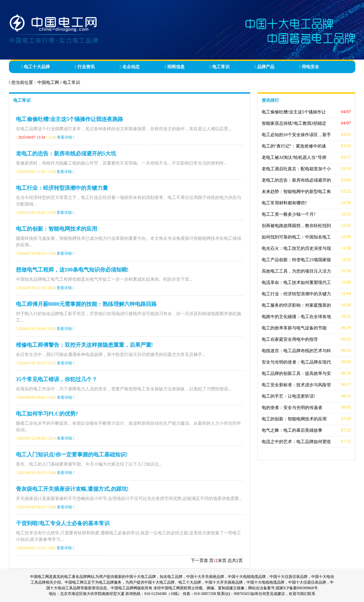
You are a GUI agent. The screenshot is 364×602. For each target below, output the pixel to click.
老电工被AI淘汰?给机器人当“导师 (294, 157)
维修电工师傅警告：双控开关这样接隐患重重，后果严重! (85, 345)
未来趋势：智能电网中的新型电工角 (296, 192)
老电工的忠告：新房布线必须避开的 (296, 180)
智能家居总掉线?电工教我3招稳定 (294, 123)
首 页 (209, 560)
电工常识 (219, 67)
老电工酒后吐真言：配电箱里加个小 (296, 169)
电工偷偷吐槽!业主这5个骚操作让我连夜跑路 (70, 119)
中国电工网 (48, 82)
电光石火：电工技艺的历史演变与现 (296, 248)
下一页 (197, 560)
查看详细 (66, 137)
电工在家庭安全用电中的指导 (290, 339)
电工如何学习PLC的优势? (47, 414)
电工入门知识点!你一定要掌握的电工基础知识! (72, 454)
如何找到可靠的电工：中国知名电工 (296, 237)
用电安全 (309, 67)
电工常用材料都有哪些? (284, 203)
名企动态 (130, 67)
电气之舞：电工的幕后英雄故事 (292, 430)
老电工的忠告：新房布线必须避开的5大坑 (66, 153)
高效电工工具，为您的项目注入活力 (296, 271)
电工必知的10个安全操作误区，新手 (296, 135)
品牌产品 (264, 67)
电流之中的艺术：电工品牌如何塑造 (296, 442)
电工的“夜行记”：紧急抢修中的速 (294, 146)
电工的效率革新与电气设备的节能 (294, 328)
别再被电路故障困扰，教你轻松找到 (296, 226)
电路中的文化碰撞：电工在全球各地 (296, 317)
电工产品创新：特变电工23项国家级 (296, 260)
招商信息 (175, 67)
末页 (222, 560)
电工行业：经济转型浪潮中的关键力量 (62, 188)
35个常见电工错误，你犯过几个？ (57, 379)
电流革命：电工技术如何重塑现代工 (296, 282)
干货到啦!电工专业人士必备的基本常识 (63, 523)
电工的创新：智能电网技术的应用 (57, 229)
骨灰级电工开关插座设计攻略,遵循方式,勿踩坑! (72, 489)
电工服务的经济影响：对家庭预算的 (296, 305)
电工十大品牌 (36, 67)
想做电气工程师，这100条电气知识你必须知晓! (72, 270)
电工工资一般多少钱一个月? (289, 214)
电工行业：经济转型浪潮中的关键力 (296, 294)
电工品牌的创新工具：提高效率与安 (296, 373)
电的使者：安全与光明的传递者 (292, 408)
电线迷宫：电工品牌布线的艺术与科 (296, 351)
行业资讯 (85, 67)
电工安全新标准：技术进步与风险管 (296, 385)
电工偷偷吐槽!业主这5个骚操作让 (294, 112)
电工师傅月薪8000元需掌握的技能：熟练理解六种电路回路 (86, 304)
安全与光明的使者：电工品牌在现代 (296, 362)
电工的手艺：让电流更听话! (288, 396)
